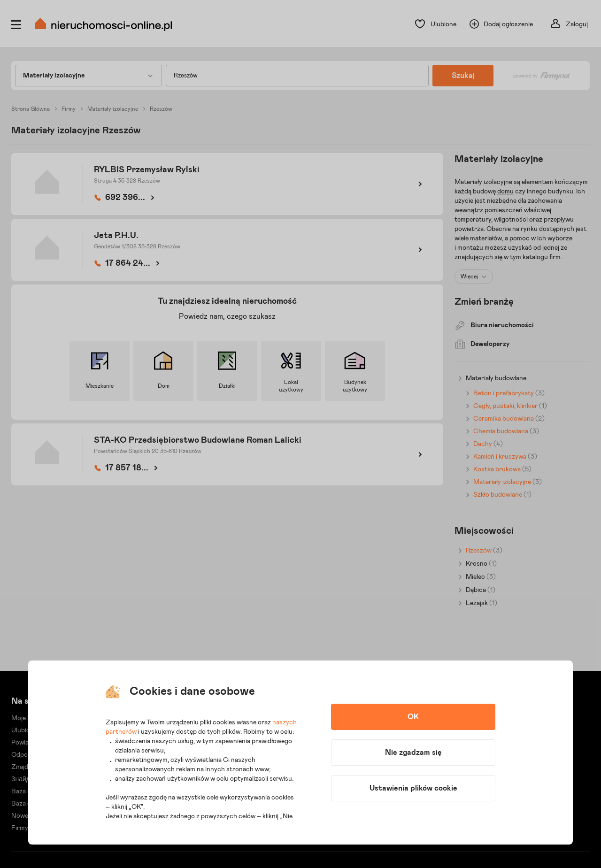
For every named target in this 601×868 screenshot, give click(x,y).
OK (413, 717)
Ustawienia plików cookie (413, 788)
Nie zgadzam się (413, 753)
